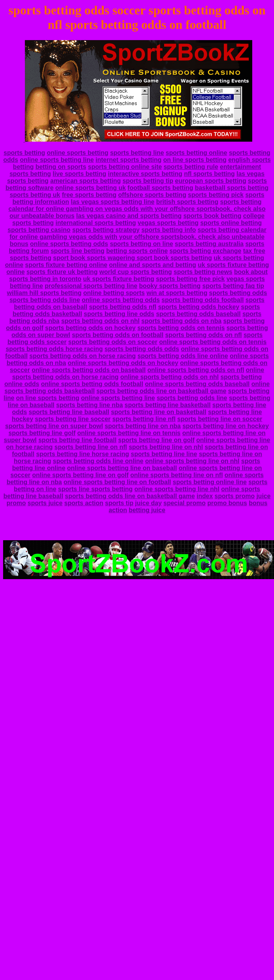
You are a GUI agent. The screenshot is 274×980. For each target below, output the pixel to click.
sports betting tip (148, 181)
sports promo (235, 496)
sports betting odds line (45, 300)
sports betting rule (191, 167)
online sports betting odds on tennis (213, 342)
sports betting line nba (89, 405)
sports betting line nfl (144, 419)
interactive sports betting (145, 174)
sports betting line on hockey (225, 426)
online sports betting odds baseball (197, 384)
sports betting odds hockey (199, 307)
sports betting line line (164, 454)
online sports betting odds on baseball (88, 370)
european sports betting (210, 181)
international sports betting (96, 223)
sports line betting (78, 251)
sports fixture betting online (66, 265)
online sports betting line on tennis (129, 433)
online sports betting (77, 153)
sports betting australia (209, 244)
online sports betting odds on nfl (196, 370)
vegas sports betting (168, 223)
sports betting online (196, 153)
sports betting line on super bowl (54, 426)
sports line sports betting (95, 489)
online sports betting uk (90, 188)
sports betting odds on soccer (113, 342)
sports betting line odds (119, 314)
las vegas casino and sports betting (129, 216)
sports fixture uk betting (62, 272)
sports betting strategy (106, 230)
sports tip (119, 503)
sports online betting (231, 223)
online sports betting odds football (92, 384)
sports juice (45, 503)
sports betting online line (209, 482)
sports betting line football (78, 440)
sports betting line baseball (69, 412)
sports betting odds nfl (123, 307)
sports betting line (137, 153)
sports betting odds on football (118, 335)
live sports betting (80, 174)
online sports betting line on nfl (176, 475)
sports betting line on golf (156, 440)
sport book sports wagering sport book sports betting (132, 258)
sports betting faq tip (233, 286)
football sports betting (160, 188)
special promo (185, 503)
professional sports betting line (91, 286)
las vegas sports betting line (113, 202)
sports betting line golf (42, 433)
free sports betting (89, 195)
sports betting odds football (203, 300)
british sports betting (187, 202)
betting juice (147, 510)
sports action (84, 503)
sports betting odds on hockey (90, 328)
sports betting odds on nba (182, 321)
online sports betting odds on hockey (123, 363)
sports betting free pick (190, 279)
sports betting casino (39, 230)
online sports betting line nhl (177, 489)
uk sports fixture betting (119, 279)
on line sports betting (195, 160)
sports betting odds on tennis (181, 328)
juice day (148, 503)
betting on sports (61, 167)
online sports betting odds (69, 244)
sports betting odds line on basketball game (161, 391)
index (205, 496)
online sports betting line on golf (80, 475)
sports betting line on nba (143, 426)
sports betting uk (35, 195)
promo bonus (227, 503)
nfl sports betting (209, 174)
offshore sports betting (152, 195)
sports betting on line (142, 244)
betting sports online (137, 251)
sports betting (24, 153)
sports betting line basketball (168, 405)
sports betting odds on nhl (100, 321)
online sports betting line (57, 160)
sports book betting (212, 216)
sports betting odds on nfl (203, 335)
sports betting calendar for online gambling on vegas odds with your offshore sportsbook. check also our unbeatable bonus (137, 209)
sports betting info (169, 230)
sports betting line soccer (73, 419)
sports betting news (203, 272)
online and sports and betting (153, 265)
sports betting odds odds (142, 349)
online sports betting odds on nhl (169, 377)
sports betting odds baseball (198, 314)
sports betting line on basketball (158, 412)
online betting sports (114, 293)
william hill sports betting (44, 293)
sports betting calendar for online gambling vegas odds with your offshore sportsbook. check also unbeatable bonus (138, 237)
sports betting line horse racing (83, 454)
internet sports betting (129, 160)
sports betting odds (238, 293)
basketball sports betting (231, 188)
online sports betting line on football (117, 482)
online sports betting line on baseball (122, 468)
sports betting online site (125, 167)
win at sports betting (177, 293)
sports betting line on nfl (91, 447)
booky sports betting (170, 286)
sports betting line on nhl (166, 447)
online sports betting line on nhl (192, 461)
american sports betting (85, 181)
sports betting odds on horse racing (83, 356)
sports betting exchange (205, 251)
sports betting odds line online (183, 356)
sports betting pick (216, 195)
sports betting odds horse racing (54, 349)
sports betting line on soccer (220, 419)
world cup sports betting (136, 272)
